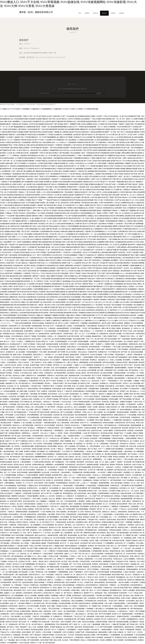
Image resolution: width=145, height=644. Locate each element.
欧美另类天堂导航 (119, 541)
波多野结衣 (141, 488)
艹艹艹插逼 (46, 200)
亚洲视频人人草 (129, 472)
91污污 (130, 593)
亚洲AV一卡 (4, 216)
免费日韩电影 (120, 145)
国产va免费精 (120, 404)
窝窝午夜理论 (110, 242)
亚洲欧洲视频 (72, 470)
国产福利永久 (63, 119)
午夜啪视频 (17, 279)
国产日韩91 (134, 135)
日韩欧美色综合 (133, 239)
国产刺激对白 (34, 292)
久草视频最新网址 (64, 176)
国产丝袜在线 (64, 399)
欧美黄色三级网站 (20, 328)
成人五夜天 (91, 525)
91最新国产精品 (20, 179)
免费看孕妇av (26, 433)
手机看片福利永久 (23, 525)
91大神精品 (81, 140)
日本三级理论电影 (113, 417)
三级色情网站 (64, 556)
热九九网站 (30, 410)
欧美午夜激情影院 (68, 389)
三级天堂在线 (57, 585)
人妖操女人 (4, 569)
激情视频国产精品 (6, 145)
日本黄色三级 (106, 606)
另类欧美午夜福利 (10, 530)
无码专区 (67, 425)
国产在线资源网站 (34, 640)
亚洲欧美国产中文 (26, 444)
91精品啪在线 (29, 454)
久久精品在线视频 (36, 420)
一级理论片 (11, 512)
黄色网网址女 (54, 176)
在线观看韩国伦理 (104, 341)
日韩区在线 (140, 559)
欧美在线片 (22, 496)
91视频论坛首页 (33, 486)
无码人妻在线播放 (117, 483)
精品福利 (68, 250)
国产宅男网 (62, 352)
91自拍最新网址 (26, 142)
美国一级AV (117, 132)
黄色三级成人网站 (23, 404)
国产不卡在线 (39, 140)
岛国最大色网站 (108, 268)
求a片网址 (55, 171)
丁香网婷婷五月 (41, 428)
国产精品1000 (125, 237)
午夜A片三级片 (99, 200)
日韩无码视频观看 (38, 383)
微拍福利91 (24, 627)
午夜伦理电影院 (75, 640)
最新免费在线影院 (50, 423)
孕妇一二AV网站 (57, 509)
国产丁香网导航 (120, 601)
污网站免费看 (125, 153)
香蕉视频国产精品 (51, 237)
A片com (123, 273)
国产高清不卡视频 (127, 326)
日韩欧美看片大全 (15, 326)
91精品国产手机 (93, 520)
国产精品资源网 (116, 480)
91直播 (92, 179)
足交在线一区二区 (13, 386)
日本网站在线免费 (22, 161)
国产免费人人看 (94, 457)
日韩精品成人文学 (22, 334)
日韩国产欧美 (82, 470)
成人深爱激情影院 (94, 556)
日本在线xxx (112, 580)
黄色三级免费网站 (78, 601)
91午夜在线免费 (7, 205)
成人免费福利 (109, 470)
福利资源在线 (16, 142)
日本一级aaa (113, 525)
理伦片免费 (99, 420)
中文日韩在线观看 (56, 459)
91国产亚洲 (74, 331)
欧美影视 (66, 355)
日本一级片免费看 (126, 381)
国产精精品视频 (28, 425)
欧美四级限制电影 (36, 601)
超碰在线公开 (92, 255)
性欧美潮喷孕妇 (5, 436)
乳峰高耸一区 (62, 470)
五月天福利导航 (83, 347)
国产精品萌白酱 (128, 258)
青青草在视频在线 (71, 546)
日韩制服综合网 (77, 472)
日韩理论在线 (114, 444)
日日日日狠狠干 (55, 360)
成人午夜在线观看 (17, 119)
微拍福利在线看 (59, 357)
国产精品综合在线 (121, 470)
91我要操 (122, 211)
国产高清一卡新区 (106, 158)
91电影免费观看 (79, 486)
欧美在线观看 (107, 475)
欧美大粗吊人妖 (135, 260)
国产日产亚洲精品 (20, 163)
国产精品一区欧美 (98, 527)
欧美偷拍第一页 (127, 328)
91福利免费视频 (38, 289)
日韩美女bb (47, 402)
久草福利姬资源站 (38, 436)
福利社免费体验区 (126, 410)
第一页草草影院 (53, 250)
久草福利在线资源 (124, 425)
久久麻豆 (32, 572)
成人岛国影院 (6, 234)
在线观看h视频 (40, 119)
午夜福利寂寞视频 (24, 559)
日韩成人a (125, 286)
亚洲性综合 (128, 465)
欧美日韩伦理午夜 (138, 281)
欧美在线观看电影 (69, 585)
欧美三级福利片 (95, 396)
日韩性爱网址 (120, 216)
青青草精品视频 (57, 396)
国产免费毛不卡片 (103, 276)
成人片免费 (76, 224)
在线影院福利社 (119, 627)
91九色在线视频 (135, 237)
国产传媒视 (81, 619)
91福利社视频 (5, 200)
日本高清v (128, 281)
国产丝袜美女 (78, 145)
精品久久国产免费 (23, 530)
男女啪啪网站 (85, 506)
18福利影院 (23, 156)
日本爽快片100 (69, 614)
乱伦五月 (34, 252)
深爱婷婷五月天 (22, 389)
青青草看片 (77, 580)
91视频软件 (18, 493)
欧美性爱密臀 (89, 245)
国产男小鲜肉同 (92, 150)
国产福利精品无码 (107, 496)
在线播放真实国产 (139, 420)
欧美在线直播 (36, 541)
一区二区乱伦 (135, 491)
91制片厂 (104, 381)
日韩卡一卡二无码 (69, 478)
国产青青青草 (56, 286)
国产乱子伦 (108, 538)
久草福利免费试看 (55, 263)
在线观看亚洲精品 (42, 184)
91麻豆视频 (51, 514)
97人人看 (97, 284)
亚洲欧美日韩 (104, 465)
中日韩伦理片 (22, 438)
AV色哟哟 (86, 205)
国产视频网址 (65, 438)
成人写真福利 (27, 195)
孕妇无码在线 (130, 276)
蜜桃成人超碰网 (82, 294)
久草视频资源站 (54, 150)
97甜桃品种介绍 (67, 239)
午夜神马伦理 (100, 279)
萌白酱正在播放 (23, 546)
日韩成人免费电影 (28, 509)
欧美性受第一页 (101, 331)
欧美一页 (127, 292)
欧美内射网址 (36, 195)
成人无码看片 (90, 208)
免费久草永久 (106, 624)
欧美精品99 (97, 436)
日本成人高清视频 (96, 355)
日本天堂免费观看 (48, 525)
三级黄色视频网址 (15, 247)
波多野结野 (43, 467)
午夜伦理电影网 (106, 174)
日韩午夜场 (65, 229)
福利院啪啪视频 (136, 425)
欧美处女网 (46, 622)
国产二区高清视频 (102, 517)
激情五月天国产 (109, 166)
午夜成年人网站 (45, 276)
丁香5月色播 (117, 347)
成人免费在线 (64, 195)
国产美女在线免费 (20, 250)
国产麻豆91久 (105, 480)
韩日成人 (62, 250)
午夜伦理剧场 (79, 530)
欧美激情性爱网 (6, 582)
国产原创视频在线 (137, 148)
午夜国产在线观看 (84, 630)
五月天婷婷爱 (67, 205)
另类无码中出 (39, 425)
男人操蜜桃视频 (78, 169)
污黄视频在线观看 (103, 486)
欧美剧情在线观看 (13, 548)
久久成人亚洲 (25, 239)
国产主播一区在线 (68, 417)
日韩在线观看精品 (86, 213)
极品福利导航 (14, 276)
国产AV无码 (88, 161)
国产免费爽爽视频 (29, 564)
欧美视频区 (36, 491)
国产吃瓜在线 (131, 423)
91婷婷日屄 (68, 391)
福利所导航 (9, 273)
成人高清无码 (39, 577)
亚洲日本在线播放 (38, 323)
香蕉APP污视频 (37, 200)
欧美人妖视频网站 (99, 242)
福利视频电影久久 (101, 231)
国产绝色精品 (77, 200)
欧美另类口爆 (95, 506)
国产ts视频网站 (131, 211)
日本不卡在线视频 (76, 567)
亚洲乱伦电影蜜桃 (88, 596)
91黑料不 (90, 268)
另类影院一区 (20, 483)
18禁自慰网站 (125, 486)
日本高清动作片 (68, 637)
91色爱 (118, 247)
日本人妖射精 (140, 200)
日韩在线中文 (124, 444)
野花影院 (43, 606)
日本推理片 (119, 224)
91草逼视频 (65, 286)
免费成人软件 (15, 208)
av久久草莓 (98, 559)
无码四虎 (13, 166)
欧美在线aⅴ (73, 551)
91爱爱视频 (77, 158)
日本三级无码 (103, 491)
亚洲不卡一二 (38, 357)
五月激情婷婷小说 (59, 362)
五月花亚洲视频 (75, 328)
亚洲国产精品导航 (30, 132)
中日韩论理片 (88, 588)
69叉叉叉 (106, 286)
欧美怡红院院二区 (91, 140)
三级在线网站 (26, 541)
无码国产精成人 (69, 334)
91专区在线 (94, 197)
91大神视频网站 (109, 543)
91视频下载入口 (77, 396)
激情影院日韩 (20, 258)
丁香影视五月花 (89, 231)
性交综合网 (46, 472)
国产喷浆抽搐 (57, 242)
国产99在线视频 (63, 564)
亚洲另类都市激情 (89, 504)
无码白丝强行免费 (9, 258)
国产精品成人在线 (79, 174)
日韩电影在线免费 (84, 402)
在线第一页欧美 (119, 630)
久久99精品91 (73, 606)
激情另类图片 (49, 163)
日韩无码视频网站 (73, 226)
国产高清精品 (15, 588)
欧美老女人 (57, 417)
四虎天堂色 (39, 509)
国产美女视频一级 (69, 444)
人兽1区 (86, 396)
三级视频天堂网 (127, 467)
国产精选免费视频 (122, 255)
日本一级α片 (75, 438)
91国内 (104, 336)
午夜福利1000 (49, 355)
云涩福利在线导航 (66, 179)
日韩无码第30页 (117, 436)
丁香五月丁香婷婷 (75, 273)
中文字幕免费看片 (13, 394)
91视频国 (136, 381)
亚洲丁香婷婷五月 (71, 431)
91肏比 (94, 263)
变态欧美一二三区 (95, 514)
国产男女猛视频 (122, 250)
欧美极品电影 (123, 150)
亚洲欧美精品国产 (55, 451)
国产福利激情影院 (18, 556)
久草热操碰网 (26, 478)
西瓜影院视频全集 (57, 279)
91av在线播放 (95, 195)
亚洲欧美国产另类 (14, 292)
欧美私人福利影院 (45, 396)
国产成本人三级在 (13, 627)
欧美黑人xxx (44, 496)
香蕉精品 (117, 496)
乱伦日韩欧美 (8, 493)
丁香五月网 (60, 190)
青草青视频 (5, 349)
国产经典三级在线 (131, 184)
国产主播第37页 (59, 260)
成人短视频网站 (36, 525)
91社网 (104, 205)
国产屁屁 (82, 135)
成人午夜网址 (114, 218)
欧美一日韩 (19, 520)
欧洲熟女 (41, 590)
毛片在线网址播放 (34, 417)
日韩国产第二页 (120, 554)
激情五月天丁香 (82, 575)
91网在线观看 (82, 491)
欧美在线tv (106, 402)
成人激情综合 (105, 506)
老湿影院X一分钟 (36, 530)
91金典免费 (121, 231)
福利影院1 (139, 630)
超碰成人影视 (62, 166)
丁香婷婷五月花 (124, 336)
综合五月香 (63, 150)
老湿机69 (106, 451)
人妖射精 (75, 135)
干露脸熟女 (47, 284)
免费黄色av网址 (126, 247)
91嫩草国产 (35, 276)
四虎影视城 (78, 504)
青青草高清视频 (19, 637)
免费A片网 (105, 328)
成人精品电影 (15, 431)
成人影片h (127, 176)
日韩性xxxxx (126, 530)
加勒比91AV (48, 289)
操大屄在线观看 (50, 425)
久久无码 (113, 276)
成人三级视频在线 (97, 229)
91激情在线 (130, 378)
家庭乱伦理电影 (24, 148)
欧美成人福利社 (81, 373)
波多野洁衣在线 (97, 431)
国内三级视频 (92, 493)
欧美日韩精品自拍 (128, 347)
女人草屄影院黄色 (124, 585)
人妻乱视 (33, 150)
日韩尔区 (128, 475)
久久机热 (9, 153)
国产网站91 (84, 368)
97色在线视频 (132, 415)
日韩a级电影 (87, 250)
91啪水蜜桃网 (25, 279)
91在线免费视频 (135, 616)
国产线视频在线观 (20, 412)
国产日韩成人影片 (115, 501)
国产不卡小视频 (77, 205)
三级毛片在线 (138, 402)
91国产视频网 (15, 221)
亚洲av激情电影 (75, 203)
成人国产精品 (82, 535)
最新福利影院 (88, 242)
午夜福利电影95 (120, 355)
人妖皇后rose (97, 475)
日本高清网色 (130, 601)
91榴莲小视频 (95, 158)
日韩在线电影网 (113, 593)
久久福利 (58, 224)
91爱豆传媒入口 (100, 609)
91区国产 (30, 619)
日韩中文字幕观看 (74, 119)
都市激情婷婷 (46, 179)
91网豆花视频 (102, 163)
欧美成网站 (127, 360)
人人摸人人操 (86, 624)
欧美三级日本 (129, 231)
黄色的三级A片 (44, 561)
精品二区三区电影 (113, 446)
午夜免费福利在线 (96, 423)
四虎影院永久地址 (134, 512)
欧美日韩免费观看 (136, 486)
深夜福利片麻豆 (68, 459)
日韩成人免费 (130, 386)
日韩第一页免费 (92, 407)
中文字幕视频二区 (93, 334)
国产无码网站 (42, 252)
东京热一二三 (32, 609)
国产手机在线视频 (126, 399)
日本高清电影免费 (70, 501)
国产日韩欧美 (26, 630)
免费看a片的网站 (30, 506)
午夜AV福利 (108, 603)
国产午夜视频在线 (58, 462)
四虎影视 (5, 169)
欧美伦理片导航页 (16, 501)
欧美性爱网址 (29, 331)
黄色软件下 (102, 394)
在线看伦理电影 (26, 611)
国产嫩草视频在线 (97, 286)
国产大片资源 (92, 449)
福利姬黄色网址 (23, 176)
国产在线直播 (80, 234)
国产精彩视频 (87, 145)
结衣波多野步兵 (96, 402)
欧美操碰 (16, 266)
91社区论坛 (117, 203)
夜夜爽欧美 (137, 522)
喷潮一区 (94, 218)
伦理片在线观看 (50, 483)
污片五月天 (30, 483)
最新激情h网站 (47, 242)
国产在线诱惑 (65, 258)
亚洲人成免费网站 (14, 121)
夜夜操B (113, 465)
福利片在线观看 (34, 121)
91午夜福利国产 (106, 347)
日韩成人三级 (29, 407)
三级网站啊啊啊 (8, 580)
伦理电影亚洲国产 (12, 176)
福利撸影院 (100, 166)
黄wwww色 (115, 137)
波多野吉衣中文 (113, 619)
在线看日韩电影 (14, 402)
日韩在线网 (141, 197)
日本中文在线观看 (89, 399)
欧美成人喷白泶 (19, 465)
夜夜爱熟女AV (81, 420)
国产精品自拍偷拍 (52, 226)
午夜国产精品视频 (71, 569)
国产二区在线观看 (68, 116)
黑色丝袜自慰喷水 (81, 410)
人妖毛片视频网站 (129, 559)
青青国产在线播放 (30, 451)
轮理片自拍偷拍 (54, 231)
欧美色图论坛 (85, 158)
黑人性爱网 (124, 389)
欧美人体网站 (48, 362)
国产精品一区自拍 (48, 234)
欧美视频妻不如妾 (112, 609)
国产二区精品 (42, 609)
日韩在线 (110, 142)
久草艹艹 (101, 449)
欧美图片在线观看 (29, 119)
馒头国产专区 (17, 582)
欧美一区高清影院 (90, 598)
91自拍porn (73, 556)
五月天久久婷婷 (64, 394)
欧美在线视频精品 (49, 454)
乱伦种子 (50, 116)
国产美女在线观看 (111, 339)
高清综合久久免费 (19, 376)
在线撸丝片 (73, 171)
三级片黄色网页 (102, 478)
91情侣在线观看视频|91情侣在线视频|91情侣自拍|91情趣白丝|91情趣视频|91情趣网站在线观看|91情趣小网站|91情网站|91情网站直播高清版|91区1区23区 (53, 315)
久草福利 (50, 135)
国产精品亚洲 (49, 205)
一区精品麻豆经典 (91, 153)
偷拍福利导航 (27, 491)
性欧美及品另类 (55, 561)
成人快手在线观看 (59, 538)
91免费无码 (52, 551)
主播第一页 (52, 190)
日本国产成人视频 (74, 271)
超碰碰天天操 (19, 137)
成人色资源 (56, 339)
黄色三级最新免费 (25, 276)
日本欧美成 (12, 396)
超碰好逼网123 (140, 347)
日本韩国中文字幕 (49, 370)
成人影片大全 (5, 588)
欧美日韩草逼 (108, 559)
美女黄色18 (21, 229)
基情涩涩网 (13, 192)
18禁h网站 (99, 596)
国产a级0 (49, 119)
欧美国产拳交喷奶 (41, 166)
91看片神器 (50, 569)
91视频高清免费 (87, 425)
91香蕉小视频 (16, 577)
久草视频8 (28, 200)
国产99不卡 (7, 218)
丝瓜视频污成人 (73, 276)
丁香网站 (99, 378)
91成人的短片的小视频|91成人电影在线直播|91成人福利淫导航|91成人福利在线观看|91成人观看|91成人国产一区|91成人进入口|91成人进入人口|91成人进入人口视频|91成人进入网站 (69, 302)
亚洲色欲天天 (78, 137)
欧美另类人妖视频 (116, 334)
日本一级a (60, 501)
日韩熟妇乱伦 (80, 585)
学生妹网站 (85, 541)
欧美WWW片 (85, 423)
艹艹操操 (78, 156)
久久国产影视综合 (120, 142)
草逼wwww (45, 263)
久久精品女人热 (47, 538)
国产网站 (22, 174)
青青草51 (59, 252)
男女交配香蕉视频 (10, 438)
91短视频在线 (5, 289)
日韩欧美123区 (93, 575)
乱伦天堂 (54, 273)
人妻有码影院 (128, 451)
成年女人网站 (77, 622)
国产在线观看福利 (61, 368)
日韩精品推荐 (37, 234)
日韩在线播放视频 (23, 255)
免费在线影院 (113, 252)
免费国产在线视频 (45, 475)
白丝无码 (52, 496)
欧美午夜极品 (106, 129)
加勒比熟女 (85, 132)
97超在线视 (134, 263)
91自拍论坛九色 (54, 438)
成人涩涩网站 (68, 365)
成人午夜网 (16, 153)
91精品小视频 (92, 294)
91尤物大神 (69, 580)
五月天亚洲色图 (29, 551)
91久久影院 (112, 145)
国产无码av (33, 226)
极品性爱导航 (30, 166)
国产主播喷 (20, 451)
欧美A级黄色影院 (78, 231)
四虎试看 (79, 150)
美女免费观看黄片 (43, 506)
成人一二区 (113, 517)
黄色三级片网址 (74, 561)
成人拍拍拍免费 (120, 171)
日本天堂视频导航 (58, 140)
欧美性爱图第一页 (47, 616)
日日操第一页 (92, 163)
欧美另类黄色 (70, 357)
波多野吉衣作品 (90, 499)
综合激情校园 (65, 567)
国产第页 (120, 564)
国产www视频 (105, 250)
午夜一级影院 (48, 357)
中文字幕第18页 (67, 451)
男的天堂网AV (122, 187)
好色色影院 (94, 438)
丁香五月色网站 (97, 119)
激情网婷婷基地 (50, 624)
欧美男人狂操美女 (23, 522)
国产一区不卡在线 (75, 564)
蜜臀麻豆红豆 (79, 593)
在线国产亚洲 (80, 632)
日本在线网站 (10, 538)
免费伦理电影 (22, 197)
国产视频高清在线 (39, 171)
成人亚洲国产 (29, 580)
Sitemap (104, 93)
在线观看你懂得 (37, 326)
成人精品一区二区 (44, 156)
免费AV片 (38, 410)
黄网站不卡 (61, 559)
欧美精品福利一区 (76, 394)
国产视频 (72, 289)
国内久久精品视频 (17, 614)
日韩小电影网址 (61, 512)
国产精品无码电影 (111, 124)
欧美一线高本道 (86, 512)
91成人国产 (128, 548)
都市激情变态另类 (86, 226)
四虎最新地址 (58, 444)
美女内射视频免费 (81, 415)
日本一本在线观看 (48, 575)
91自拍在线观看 (32, 129)
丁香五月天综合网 (91, 611)
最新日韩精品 (48, 158)
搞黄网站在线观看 (25, 216)
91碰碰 (32, 543)
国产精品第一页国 (125, 205)
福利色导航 (8, 527)
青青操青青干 (111, 289)
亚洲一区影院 (91, 538)
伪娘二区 (13, 603)
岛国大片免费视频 (110, 127)
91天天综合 (47, 533)
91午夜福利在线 (66, 609)
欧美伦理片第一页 (119, 535)
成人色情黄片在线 (30, 184)
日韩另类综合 (90, 462)
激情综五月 (106, 512)
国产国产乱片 (134, 517)
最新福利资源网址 (41, 619)
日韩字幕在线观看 (103, 572)
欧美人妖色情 (75, 543)
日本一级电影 (97, 213)
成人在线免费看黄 (100, 234)
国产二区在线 (18, 470)
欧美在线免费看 (77, 182)
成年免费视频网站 (15, 182)
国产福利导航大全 (25, 383)
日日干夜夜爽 (139, 567)
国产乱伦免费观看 (121, 245)
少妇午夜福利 (120, 386)
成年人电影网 (98, 412)
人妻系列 (95, 161)
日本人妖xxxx (86, 554)
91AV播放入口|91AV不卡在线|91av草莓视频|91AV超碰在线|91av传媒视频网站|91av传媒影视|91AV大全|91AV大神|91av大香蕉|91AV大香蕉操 (46, 109)
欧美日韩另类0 (137, 158)
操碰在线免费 (133, 362)
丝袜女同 (112, 216)
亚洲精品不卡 (138, 575)
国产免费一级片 (139, 116)
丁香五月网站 (128, 224)
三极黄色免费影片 (107, 630)
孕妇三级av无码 (123, 239)
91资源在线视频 (48, 216)
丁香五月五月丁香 (80, 616)
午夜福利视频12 (16, 399)
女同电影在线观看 (137, 292)
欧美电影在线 (14, 224)
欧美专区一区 (52, 457)
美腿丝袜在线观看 (72, 247)
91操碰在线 (15, 124)
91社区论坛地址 (66, 402)
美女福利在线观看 (132, 273)
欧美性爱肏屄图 (94, 347)
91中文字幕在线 (127, 161)
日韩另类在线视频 (132, 407)
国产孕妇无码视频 (69, 279)
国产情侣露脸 (121, 624)
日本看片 (120, 394)
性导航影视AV (41, 174)
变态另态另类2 (7, 252)
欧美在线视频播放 (71, 255)
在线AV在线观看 (66, 622)
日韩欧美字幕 (92, 352)
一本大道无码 (101, 472)
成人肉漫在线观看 (70, 611)
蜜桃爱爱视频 (62, 127)
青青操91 (132, 286)
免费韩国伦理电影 (22, 512)
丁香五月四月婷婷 (54, 609)
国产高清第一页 (121, 234)
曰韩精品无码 (103, 585)
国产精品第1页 (53, 467)
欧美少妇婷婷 (36, 339)
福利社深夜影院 (33, 389)
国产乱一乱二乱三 (130, 195)
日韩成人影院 (118, 596)
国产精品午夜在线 (7, 465)
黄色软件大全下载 (55, 527)
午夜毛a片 (60, 391)
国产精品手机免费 (44, 412)
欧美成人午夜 (5, 457)
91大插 (42, 512)
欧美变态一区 (117, 116)
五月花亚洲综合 (12, 187)
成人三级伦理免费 (79, 121)
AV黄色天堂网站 (16, 632)
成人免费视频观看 (108, 368)
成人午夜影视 (129, 341)
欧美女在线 (96, 381)
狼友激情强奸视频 (28, 446)
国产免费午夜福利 (17, 454)
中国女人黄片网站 (35, 546)
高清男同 (30, 294)
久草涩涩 (122, 192)
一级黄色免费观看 (131, 438)
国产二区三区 (34, 116)
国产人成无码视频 (18, 135)
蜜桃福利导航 (140, 580)
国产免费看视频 (138, 224)
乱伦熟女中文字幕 (25, 561)
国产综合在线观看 (128, 116)
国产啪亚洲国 (79, 245)
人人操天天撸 (46, 339)
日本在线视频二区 (55, 488)
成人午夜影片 (16, 541)
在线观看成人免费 (130, 538)
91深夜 (52, 341)
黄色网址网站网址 (124, 263)
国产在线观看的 (15, 289)
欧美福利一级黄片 (67, 504)
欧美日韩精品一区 (19, 598)
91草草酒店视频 (29, 137)
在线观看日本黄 (130, 216)
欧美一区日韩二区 (101, 577)
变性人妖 (55, 119)
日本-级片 (71, 635)
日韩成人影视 (130, 145)
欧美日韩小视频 (69, 268)
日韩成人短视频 (57, 614)
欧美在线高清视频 (137, 352)
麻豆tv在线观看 (64, 171)
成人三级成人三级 (72, 163)
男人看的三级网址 (115, 328)
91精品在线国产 (48, 554)
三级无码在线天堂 (14, 239)
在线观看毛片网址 (82, 389)
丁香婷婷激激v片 (113, 381)
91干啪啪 (103, 289)
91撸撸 (79, 475)
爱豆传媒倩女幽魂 (104, 161)
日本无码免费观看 (137, 323)
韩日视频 (31, 203)
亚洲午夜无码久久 (35, 575)
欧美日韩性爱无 (97, 561)
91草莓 (65, 276)
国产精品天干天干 (49, 522)
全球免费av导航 (123, 370)
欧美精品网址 (25, 386)
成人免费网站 (5, 399)
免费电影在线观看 (131, 169)
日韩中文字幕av (98, 425)
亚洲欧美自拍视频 (28, 569)
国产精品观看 (23, 572)
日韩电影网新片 (54, 441)
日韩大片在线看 (76, 176)
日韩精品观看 (9, 179)
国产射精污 (26, 635)
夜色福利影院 (28, 355)
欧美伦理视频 (133, 637)
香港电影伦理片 (72, 187)
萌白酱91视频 (110, 404)
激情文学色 (49, 260)
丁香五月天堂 (107, 116)
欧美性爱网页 (122, 454)
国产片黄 (138, 378)
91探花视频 (13, 404)
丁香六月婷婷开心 (36, 362)
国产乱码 (140, 504)
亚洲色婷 (91, 546)
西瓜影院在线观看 (108, 148)
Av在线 (85, 433)
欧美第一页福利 (63, 433)
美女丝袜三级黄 (139, 365)
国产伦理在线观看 (106, 627)
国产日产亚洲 (97, 376)
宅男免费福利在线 (91, 530)
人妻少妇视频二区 (51, 203)
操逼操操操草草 (34, 512)
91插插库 (121, 124)
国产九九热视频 (86, 336)
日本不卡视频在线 (40, 567)
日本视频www (59, 580)
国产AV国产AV (103, 121)
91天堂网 (35, 462)
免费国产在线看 (118, 226)
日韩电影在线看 (94, 417)
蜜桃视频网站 (59, 216)
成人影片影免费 (133, 509)
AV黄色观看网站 (87, 156)
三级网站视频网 (134, 266)
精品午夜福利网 (107, 258)
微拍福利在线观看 (15, 116)
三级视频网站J (18, 273)
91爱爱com (39, 192)
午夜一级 (42, 643)
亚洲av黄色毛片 (135, 556)
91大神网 (114, 569)
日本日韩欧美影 (86, 376)
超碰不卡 (137, 341)
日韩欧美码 (4, 326)
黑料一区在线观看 (101, 525)
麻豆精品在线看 (89, 627)
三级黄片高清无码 (111, 407)
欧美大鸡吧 (37, 263)
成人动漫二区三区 (17, 234)
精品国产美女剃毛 (75, 132)
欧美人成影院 (58, 588)
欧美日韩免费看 (23, 472)
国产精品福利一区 (74, 512)
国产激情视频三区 (47, 245)
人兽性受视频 (52, 470)
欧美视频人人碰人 (61, 436)
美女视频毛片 (134, 622)
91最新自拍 (77, 192)
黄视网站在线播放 (95, 184)
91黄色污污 (90, 577)
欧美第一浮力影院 (23, 365)
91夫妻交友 (94, 394)
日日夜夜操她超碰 (61, 341)
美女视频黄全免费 (113, 205)
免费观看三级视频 (139, 588)
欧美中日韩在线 (97, 543)
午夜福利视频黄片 (32, 352)
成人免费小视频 (139, 326)
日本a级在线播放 (102, 391)
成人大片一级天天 (36, 255)
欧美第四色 (36, 493)
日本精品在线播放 (77, 260)
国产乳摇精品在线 (111, 425)
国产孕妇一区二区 (9, 630)
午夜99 (24, 247)
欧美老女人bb (83, 163)
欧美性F (127, 564)
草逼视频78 (76, 190)
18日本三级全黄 (46, 273)
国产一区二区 (117, 119)
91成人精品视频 (52, 127)
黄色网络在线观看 (90, 472)
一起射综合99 (110, 467)
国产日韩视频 (140, 611)
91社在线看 (131, 250)
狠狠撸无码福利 (5, 496)
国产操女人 (93, 192)
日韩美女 (118, 467)
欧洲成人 (13, 504)
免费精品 (127, 323)
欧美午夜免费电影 (117, 449)
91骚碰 (114, 624)
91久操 (70, 174)
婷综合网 (125, 428)
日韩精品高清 (58, 213)
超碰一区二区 (100, 462)
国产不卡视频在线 (22, 441)
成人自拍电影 (137, 548)
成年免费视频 (48, 294)
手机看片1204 (84, 166)
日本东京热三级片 (61, 635)
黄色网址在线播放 (137, 339)
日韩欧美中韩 (74, 323)
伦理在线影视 (86, 229)
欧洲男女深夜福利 (45, 462)
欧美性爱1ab (18, 449)
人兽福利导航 (9, 263)
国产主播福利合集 (46, 431)
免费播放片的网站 (37, 559)
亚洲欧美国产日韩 (84, 292)
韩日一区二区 (39, 137)
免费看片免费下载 (111, 527)
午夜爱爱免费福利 (104, 493)
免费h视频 (100, 470)
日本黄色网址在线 (91, 601)
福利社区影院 (90, 386)
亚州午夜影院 (39, 483)
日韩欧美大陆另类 (122, 362)
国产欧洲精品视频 (85, 467)
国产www (15, 271)
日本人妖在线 (82, 370)
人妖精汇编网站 (108, 431)
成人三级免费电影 (67, 533)
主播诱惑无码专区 (122, 289)
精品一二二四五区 (78, 441)
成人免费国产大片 (38, 218)
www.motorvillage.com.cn (57, 93)
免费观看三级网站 (44, 596)
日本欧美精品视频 (83, 344)
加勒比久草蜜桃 (138, 433)
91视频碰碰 (92, 478)
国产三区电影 (101, 263)
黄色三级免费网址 (61, 187)
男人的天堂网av (40, 569)
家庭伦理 (36, 588)
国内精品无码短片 (77, 148)
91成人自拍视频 (26, 423)
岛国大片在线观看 (68, 530)
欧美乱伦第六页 (49, 593)
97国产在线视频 (123, 349)
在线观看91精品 (44, 292)
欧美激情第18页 (124, 609)
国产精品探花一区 (25, 218)
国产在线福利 (80, 279)
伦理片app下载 (139, 142)
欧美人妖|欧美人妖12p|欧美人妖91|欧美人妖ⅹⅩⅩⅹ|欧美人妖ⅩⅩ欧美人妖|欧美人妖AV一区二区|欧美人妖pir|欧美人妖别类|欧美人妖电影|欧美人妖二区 (61, 310)
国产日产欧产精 (47, 493)
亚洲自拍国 (79, 635)
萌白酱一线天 (50, 247)
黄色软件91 (85, 192)
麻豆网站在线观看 (30, 205)
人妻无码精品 (22, 129)
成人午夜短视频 (135, 383)
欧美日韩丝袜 (53, 394)
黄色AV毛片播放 (21, 640)
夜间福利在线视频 (123, 622)
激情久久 (51, 580)
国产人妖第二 (119, 176)
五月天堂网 (113, 294)
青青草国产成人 (37, 142)
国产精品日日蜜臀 (18, 567)
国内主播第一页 (95, 203)
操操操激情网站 (104, 483)
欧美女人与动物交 (99, 124)
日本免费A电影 (137, 475)
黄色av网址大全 (24, 150)
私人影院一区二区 (7, 637)
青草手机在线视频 (109, 362)
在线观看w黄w (135, 564)
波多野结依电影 (48, 132)
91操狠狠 (107, 449)
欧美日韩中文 (38, 593)
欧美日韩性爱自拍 (92, 585)
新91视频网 (109, 156)
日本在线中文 (95, 630)
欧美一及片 (130, 268)
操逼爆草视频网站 (121, 368)
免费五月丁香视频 (98, 221)
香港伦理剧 (129, 171)
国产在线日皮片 (90, 279)
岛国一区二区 (119, 213)
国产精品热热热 (12, 619)
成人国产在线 (99, 339)
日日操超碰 (11, 360)
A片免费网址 (136, 360)
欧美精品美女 (66, 601)
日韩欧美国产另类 (111, 370)
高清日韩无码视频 (98, 190)
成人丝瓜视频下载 (89, 137)
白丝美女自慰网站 (26, 289)
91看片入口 (64, 271)
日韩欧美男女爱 (120, 423)
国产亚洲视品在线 (85, 276)
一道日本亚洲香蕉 (122, 127)
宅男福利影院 (73, 467)
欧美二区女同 (19, 268)
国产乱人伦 (125, 491)
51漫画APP (65, 221)
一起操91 (35, 561)
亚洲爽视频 (55, 596)
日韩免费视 (47, 614)
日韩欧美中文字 (31, 376)
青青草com (34, 643)
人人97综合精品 (12, 211)
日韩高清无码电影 (35, 538)
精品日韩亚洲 (122, 520)
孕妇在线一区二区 (26, 554)
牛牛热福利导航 (134, 389)
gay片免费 (59, 355)
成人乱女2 (129, 575)
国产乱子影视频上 (94, 569)
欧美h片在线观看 (97, 637)
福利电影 (63, 347)
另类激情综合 (5, 491)
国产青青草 (51, 407)
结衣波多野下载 (86, 543)
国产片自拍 (105, 184)
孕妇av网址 (91, 349)
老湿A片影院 (42, 226)
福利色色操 (23, 488)
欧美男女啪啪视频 (102, 399)
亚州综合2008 (17, 564)
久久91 (108, 365)
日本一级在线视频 (52, 174)
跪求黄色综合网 (111, 349)
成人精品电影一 (38, 423)
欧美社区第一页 (60, 255)
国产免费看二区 (121, 221)
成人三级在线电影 (63, 423)
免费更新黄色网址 (32, 527)
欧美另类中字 (81, 465)
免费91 (12, 163)
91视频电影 (16, 140)
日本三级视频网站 (50, 572)
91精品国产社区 (13, 245)
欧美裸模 (99, 132)
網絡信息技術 (69, 93)
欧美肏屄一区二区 (109, 245)
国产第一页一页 (103, 509)
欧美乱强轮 (71, 522)
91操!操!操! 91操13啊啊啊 (94, 451)
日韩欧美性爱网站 (119, 603)
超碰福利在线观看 (93, 465)
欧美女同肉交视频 (28, 480)
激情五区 (28, 368)
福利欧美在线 (35, 258)
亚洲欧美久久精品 (134, 496)
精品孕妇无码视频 (87, 200)
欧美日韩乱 (141, 218)
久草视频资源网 (97, 551)
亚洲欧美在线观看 (59, 163)
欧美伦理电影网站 (69, 156)
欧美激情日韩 (61, 218)
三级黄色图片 (88, 258)
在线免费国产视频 (46, 585)
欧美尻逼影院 (28, 614)
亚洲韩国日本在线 (9, 334)
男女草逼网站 (42, 336)
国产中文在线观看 (64, 590)
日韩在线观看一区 (41, 407)
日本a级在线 (39, 284)
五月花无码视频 (124, 218)
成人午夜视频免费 (34, 286)
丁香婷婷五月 (77, 480)
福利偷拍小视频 (89, 116)
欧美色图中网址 (57, 475)
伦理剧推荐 (46, 239)
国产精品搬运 (5, 543)
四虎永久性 (77, 527)
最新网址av (108, 420)
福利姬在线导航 (44, 334)
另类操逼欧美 (138, 355)
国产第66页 (47, 211)
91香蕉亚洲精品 (31, 213)
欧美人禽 (42, 381)
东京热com (47, 601)
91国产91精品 (20, 410)
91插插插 (76, 239)
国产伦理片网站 (23, 347)
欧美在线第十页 (23, 349)
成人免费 (115, 208)
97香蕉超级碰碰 (110, 221)
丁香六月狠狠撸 (70, 462)
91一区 (4, 260)
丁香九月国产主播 (103, 273)
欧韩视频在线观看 (117, 451)
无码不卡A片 (132, 632)
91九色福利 (62, 237)
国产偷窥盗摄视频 (17, 127)
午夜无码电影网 (95, 446)
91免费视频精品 (118, 284)
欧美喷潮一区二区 (30, 281)
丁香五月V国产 (25, 231)
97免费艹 (111, 213)
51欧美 (82, 153)
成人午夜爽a (25, 543)
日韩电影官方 (49, 373)
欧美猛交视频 (97, 148)
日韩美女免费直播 (30, 260)
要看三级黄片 (127, 501)
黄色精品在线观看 (123, 412)
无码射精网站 (88, 169)
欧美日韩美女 (10, 410)
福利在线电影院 (100, 582)
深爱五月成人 (90, 441)
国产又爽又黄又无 (115, 179)
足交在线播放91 (86, 119)
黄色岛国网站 (47, 142)
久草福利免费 (27, 493)
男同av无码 (132, 504)
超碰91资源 (120, 195)
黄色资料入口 (97, 271)
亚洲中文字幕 (60, 514)
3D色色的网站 (129, 449)
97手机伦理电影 (6, 368)
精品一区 (93, 590)
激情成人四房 (119, 522)
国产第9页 (83, 224)
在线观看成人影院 (82, 522)
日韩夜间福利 (106, 396)
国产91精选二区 (75, 624)
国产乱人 (100, 192)
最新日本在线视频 (116, 286)
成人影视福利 (115, 389)
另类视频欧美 (71, 234)
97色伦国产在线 (36, 386)
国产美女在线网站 (29, 470)
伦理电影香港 (107, 208)
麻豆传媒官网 (78, 588)
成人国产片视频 (33, 548)
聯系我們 (104, 13)
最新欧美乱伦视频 (90, 533)
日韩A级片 (61, 457)
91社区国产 (99, 116)
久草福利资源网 (127, 179)
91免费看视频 (97, 258)
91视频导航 (13, 525)
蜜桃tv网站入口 (38, 211)
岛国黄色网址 (89, 559)
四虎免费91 (66, 148)
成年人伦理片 (23, 271)
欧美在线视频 (31, 190)
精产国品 (42, 237)
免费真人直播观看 (92, 501)
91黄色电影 (82, 187)
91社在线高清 (31, 163)
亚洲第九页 (128, 396)
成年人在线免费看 (80, 407)
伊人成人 (80, 582)
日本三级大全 (50, 224)
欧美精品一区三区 (130, 483)
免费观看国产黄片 (109, 561)
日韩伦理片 (111, 247)
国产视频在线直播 (53, 567)
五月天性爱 (24, 467)
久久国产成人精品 (119, 200)
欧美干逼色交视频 (18, 535)
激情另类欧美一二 (103, 239)
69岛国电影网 (19, 580)
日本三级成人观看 (44, 229)
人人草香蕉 (40, 163)
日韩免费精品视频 (119, 281)
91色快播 (92, 166)
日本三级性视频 (57, 637)
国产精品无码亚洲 (72, 218)
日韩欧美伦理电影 (117, 396)
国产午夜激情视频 (79, 609)
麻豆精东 (106, 551)
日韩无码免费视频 (76, 433)
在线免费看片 (8, 242)
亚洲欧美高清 (42, 517)
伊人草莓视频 (100, 386)
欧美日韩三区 (88, 459)
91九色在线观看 (76, 252)
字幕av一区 (135, 336)
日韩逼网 (98, 137)
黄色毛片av (22, 606)
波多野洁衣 (131, 580)
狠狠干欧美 (101, 197)
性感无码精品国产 (27, 357)
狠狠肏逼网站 (130, 376)
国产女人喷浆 (86, 527)
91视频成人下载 (10, 213)
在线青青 (23, 548)
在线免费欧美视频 (73, 129)
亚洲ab (140, 169)
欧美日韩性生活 (5, 506)
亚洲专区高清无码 (116, 383)
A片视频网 (130, 208)
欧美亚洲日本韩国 (107, 433)
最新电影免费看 (128, 614)
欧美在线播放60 (14, 514)
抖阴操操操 (17, 635)
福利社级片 (78, 459)
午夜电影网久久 (68, 145)
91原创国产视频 (40, 161)
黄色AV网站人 (138, 284)
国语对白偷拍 (112, 520)
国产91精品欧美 (36, 635)
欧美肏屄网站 (59, 554)
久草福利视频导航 (79, 326)
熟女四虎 (18, 509)
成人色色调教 (21, 352)
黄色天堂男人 (25, 153)
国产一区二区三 (80, 334)
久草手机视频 (9, 415)
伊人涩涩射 (47, 192)
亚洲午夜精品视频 (31, 229)
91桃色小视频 (90, 289)
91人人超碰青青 (76, 263)
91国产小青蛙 (15, 171)
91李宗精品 (16, 252)
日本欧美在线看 (110, 255)
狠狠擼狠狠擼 (80, 289)
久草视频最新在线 (30, 517)
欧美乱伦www (17, 425)
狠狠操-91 (116, 211)
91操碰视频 (84, 323)
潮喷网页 (15, 496)
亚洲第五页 (31, 438)
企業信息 (113, 13)
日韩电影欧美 (136, 417)
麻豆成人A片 (38, 614)
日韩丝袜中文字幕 (122, 561)
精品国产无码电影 (6, 373)
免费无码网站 (82, 520)
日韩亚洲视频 (42, 514)
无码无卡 (126, 383)
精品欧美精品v (8, 266)
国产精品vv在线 (128, 596)
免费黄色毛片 (84, 129)
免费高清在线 (133, 344)
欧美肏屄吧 (123, 593)
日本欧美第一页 (123, 252)
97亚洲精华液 (112, 121)
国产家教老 (46, 378)
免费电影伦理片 (74, 368)
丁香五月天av (35, 273)
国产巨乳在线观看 (56, 148)
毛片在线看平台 (26, 499)
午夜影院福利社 (103, 530)
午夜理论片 (40, 281)
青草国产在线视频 (17, 132)
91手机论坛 (138, 276)
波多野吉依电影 (9, 158)
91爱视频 (27, 378)
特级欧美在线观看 (136, 153)
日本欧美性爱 (79, 499)
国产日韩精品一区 (113, 410)
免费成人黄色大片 (49, 420)
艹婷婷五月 (36, 616)
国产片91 (106, 182)
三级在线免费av (66, 472)
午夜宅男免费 (4, 148)
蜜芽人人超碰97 (111, 462)
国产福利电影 (103, 187)
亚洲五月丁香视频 (30, 336)
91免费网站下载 (36, 622)
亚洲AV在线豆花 (103, 266)
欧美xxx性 (129, 514)
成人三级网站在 (125, 190)
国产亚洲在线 (35, 404)
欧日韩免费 (128, 462)
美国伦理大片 (58, 116)
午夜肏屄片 (103, 520)
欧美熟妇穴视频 (15, 231)
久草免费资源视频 (10, 475)
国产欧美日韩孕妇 (9, 407)
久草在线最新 (28, 234)
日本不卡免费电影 (128, 480)
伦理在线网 (52, 391)
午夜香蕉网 (13, 349)
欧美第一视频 (94, 541)
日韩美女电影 (105, 569)
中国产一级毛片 (57, 611)
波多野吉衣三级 (139, 213)
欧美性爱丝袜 (28, 593)
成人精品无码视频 (95, 129)
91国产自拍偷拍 (58, 124)
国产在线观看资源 (104, 153)
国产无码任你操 (100, 546)
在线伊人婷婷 (100, 349)
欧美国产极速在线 (56, 627)
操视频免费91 (35, 153)
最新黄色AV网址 (37, 611)
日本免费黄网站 (12, 643)
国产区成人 (33, 347)
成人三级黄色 (135, 441)
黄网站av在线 (65, 289)
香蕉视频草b (139, 551)
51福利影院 (27, 273)
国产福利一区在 (49, 368)
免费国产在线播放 (126, 402)
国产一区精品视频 (124, 339)
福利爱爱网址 (82, 216)
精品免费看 (89, 174)
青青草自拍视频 (108, 423)
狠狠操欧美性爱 (66, 200)
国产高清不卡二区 (22, 286)
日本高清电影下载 (6, 355)
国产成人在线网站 (42, 150)
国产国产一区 (93, 142)
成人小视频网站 (42, 501)
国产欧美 (134, 174)
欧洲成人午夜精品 (57, 169)
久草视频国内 (83, 546)
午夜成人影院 (138, 593)
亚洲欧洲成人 (103, 142)
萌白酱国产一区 (107, 132)
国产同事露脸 (43, 394)
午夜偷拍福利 (109, 554)
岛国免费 (20, 211)
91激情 (97, 289)
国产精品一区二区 (93, 444)
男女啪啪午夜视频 (119, 169)
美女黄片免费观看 (123, 266)
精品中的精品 (53, 153)
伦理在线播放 (12, 129)
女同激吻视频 (21, 166)
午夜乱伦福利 (100, 616)
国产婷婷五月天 (129, 226)
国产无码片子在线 (126, 331)
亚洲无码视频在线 (79, 208)
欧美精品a (32, 428)
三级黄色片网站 (132, 221)
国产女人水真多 (64, 323)
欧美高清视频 (52, 446)
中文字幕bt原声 (92, 224)
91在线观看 (56, 289)
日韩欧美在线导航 (120, 431)
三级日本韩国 (61, 577)
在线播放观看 (4, 224)
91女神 (30, 588)
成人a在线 (72, 420)
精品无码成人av (38, 355)
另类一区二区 (82, 556)
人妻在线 (104, 556)
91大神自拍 (24, 121)
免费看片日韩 (73, 286)
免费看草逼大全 (5, 596)
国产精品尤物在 (132, 187)
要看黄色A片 (38, 554)
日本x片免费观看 (66, 428)
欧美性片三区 (117, 614)
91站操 (139, 538)
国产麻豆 (37, 598)
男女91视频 (96, 226)
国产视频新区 (108, 596)
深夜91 (93, 344)
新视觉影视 (18, 195)
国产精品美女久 (41, 564)
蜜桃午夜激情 (13, 197)
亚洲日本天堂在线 (12, 622)
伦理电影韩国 (47, 530)
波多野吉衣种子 (111, 616)
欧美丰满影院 (27, 632)
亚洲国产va (100, 344)
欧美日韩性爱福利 (115, 229)
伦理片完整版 (84, 184)
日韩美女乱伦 (118, 559)
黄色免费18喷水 (67, 527)
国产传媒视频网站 (25, 242)
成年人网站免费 (114, 237)
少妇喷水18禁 (56, 221)
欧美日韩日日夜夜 (73, 336)
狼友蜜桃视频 (36, 478)
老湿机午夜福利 (114, 391)
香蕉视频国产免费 (133, 520)
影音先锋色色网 (111, 582)
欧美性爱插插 (39, 145)
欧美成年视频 (54, 292)
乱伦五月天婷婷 (60, 247)
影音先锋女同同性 (29, 501)
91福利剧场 (110, 163)
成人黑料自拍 (12, 226)
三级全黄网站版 (92, 326)
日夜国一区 (59, 593)
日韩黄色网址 (35, 231)
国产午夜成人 (38, 158)
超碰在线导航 (75, 355)
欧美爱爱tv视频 (87, 221)
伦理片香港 (6, 276)
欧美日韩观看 (26, 436)
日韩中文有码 (71, 349)
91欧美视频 (138, 614)
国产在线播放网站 (28, 182)
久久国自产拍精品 (118, 174)
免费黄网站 (49, 465)
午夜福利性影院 (71, 514)
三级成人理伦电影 (129, 572)
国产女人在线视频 (31, 596)
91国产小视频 (19, 260)
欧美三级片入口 (112, 546)
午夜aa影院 (111, 357)
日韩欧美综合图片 (13, 499)
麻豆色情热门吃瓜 (20, 590)
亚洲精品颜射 (105, 389)
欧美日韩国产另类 (84, 431)
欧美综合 (133, 444)
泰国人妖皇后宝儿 (41, 535)
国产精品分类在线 (119, 156)
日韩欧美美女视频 (66, 231)
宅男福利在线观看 (115, 530)
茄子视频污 (70, 137)
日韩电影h (96, 480)
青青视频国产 (70, 559)
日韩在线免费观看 (10, 391)
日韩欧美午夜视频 (48, 635)
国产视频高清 (4, 150)
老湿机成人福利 (27, 399)
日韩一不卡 (90, 339)
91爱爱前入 (113, 585)
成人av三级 (32, 627)
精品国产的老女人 (23, 420)
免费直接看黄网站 (95, 368)
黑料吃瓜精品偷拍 (100, 171)
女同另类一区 (36, 459)
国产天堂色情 (85, 438)
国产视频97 (31, 328)
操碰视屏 (95, 145)
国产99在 (39, 370)
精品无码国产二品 (119, 268)
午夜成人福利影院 (18, 506)
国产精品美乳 (68, 169)
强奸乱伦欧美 (25, 431)
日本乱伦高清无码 (76, 281)
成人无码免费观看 (127, 635)
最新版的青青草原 (107, 415)
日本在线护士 (50, 187)
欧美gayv (64, 142)
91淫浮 (18, 630)
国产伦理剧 (93, 237)
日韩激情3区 (64, 378)
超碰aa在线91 (18, 355)
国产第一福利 (46, 491)
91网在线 (12, 609)
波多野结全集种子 (56, 334)
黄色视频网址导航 (57, 192)
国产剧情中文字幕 (84, 383)
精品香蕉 (48, 171)
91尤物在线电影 (91, 486)
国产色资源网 (26, 326)
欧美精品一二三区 (41, 551)
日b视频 (117, 190)
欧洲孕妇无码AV (33, 488)
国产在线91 (113, 184)
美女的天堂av (76, 425)
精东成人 (61, 446)
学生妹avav (4, 203)
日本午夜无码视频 (33, 606)
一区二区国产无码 (94, 496)
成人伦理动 (12, 428)
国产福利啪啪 (46, 169)
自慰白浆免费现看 (81, 488)
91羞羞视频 (15, 174)
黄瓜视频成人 (43, 197)
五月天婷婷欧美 (29, 169)
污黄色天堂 (59, 575)
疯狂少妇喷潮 (98, 245)
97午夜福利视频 (131, 156)
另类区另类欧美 (137, 205)
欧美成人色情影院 (119, 457)
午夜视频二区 (47, 410)
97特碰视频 (89, 609)
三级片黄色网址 (16, 616)
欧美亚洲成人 (72, 370)
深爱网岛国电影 (79, 451)
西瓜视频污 (94, 483)
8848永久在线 (33, 467)
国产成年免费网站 (26, 171)
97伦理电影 (59, 386)
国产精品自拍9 (124, 556)
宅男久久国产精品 (68, 242)
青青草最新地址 (68, 493)
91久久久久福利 (57, 410)
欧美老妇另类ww (48, 349)
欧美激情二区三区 (40, 399)
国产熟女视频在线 (14, 203)
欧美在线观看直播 (25, 323)
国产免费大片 (58, 281)
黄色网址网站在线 (38, 465)
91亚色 (13, 341)
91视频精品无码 (30, 341)
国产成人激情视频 (88, 171)
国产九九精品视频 (67, 412)
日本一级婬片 (126, 119)
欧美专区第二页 (120, 543)
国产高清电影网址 (107, 203)
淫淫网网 (46, 182)
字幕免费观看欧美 (62, 483)
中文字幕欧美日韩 (114, 352)
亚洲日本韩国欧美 (118, 376)
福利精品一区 (81, 444)
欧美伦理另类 (25, 292)
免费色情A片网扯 (37, 216)
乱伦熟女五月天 (72, 127)
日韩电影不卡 (39, 331)
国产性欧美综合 (15, 457)
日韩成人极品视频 (54, 258)
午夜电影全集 (79, 161)
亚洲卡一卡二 (89, 234)
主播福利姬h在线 (136, 190)
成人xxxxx (104, 247)
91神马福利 (21, 603)
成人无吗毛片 (60, 525)
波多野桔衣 (90, 619)
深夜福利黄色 (123, 512)
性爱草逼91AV (25, 221)
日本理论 (137, 258)
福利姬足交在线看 (103, 218)
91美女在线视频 (75, 153)
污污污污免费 (112, 231)
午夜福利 (9, 564)
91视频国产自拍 (129, 163)
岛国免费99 (134, 412)
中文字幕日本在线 (129, 334)
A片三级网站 (20, 200)
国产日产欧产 (129, 365)
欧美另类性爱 (59, 480)
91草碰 (79, 171)
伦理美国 (130, 431)
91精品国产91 (55, 179)
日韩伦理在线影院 (30, 504)
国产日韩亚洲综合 (95, 260)
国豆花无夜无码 (61, 370)
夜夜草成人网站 (123, 527)
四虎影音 (44, 391)
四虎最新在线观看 (98, 603)
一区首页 (85, 328)
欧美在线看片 (42, 347)
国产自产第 (45, 459)
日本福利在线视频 (65, 603)
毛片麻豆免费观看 (32, 475)
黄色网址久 (94, 360)
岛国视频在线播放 (62, 454)
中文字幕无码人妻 (114, 135)
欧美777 (134, 488)
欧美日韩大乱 (49, 436)
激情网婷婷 (137, 268)
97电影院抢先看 (113, 556)
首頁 (80, 13)
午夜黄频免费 (130, 630)
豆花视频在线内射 (6, 470)
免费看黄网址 (98, 459)
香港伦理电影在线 (125, 137)
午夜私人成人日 (88, 412)
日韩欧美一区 (122, 632)
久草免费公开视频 (115, 491)
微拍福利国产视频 (6, 135)
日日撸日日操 (60, 569)
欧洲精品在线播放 (66, 339)
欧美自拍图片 (118, 472)
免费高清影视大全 (120, 415)
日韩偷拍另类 (62, 336)
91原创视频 (59, 268)
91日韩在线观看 (45, 279)
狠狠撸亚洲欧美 (5, 124)
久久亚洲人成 (86, 176)
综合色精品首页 (71, 465)
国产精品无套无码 (103, 237)
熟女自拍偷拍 (66, 211)
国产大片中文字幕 (96, 182)
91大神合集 (111, 171)
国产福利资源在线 (137, 609)
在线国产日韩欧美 (132, 541)
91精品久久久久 (86, 381)
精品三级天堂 (139, 459)
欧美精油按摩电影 (116, 572)
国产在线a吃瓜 (58, 404)
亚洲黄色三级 (124, 446)
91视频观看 (52, 501)
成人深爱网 (56, 533)
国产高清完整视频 (75, 548)
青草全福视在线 (31, 174)
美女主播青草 (128, 166)
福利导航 (13, 200)
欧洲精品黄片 (5, 614)
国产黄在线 (27, 449)
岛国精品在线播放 (109, 292)
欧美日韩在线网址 (117, 341)
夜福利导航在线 (115, 551)
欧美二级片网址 (25, 266)
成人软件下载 (78, 533)
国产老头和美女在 (17, 378)
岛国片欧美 (60, 425)
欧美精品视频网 (83, 341)
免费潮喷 (31, 161)
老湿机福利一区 (42, 470)
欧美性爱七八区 (125, 488)
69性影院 (8, 142)
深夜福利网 (91, 616)
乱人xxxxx (73, 258)
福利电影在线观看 (52, 344)
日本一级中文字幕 (15, 569)
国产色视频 (113, 239)
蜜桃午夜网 (33, 224)
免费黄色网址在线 (42, 190)
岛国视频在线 (87, 480)
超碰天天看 (4, 433)
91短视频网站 (106, 260)
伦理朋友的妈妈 (103, 216)
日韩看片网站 (75, 590)
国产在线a (47, 509)
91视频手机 (61, 630)
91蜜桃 (13, 389)
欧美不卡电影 (126, 598)
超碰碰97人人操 (10, 593)
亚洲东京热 (30, 140)
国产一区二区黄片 (84, 218)
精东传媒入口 (106, 137)
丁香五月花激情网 (75, 221)
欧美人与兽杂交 (24, 362)
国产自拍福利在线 (76, 399)
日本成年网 (134, 582)
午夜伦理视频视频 (105, 438)
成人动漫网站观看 (29, 127)
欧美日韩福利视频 (96, 362)
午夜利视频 (33, 394)
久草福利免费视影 (103, 294)
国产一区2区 (66, 598)
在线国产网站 (65, 506)
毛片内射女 (93, 239)
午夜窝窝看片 (79, 572)
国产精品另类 (128, 284)
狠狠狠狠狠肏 (84, 362)
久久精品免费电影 (122, 344)
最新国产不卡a (89, 593)
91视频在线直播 (25, 459)
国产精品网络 (120, 276)
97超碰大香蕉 (129, 124)
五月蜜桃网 (91, 420)
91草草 (75, 402)
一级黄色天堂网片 (58, 383)
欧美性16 (20, 184)
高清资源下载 (58, 415)
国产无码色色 (20, 213)
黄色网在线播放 (131, 279)
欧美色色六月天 (126, 129)
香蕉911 (67, 124)
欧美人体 (82, 577)
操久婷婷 (112, 182)
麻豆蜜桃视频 (75, 506)
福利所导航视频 (66, 224)
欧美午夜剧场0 (46, 598)
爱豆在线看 (58, 197)
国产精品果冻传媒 (7, 590)
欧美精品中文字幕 (104, 326)
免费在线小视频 (138, 161)
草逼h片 (18, 360)
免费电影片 (139, 182)
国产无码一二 (28, 211)
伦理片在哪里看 (24, 224)
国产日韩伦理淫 (38, 294)
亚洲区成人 (113, 266)
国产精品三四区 (93, 614)
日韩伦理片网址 (85, 561)
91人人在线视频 (86, 436)
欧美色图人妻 (62, 129)
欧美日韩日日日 (69, 410)
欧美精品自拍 (115, 493)
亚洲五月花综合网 (100, 357)
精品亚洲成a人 (118, 258)
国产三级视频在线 (107, 284)
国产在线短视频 (63, 273)
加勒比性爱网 (6, 132)
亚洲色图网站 (13, 284)
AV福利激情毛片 (120, 279)
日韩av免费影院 (106, 535)
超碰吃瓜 (116, 192)
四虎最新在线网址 (74, 436)
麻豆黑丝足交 (81, 538)
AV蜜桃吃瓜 (100, 255)
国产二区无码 (35, 279)
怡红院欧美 (71, 373)
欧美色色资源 (87, 564)
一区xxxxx (100, 127)
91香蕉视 (81, 127)
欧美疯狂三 (29, 567)
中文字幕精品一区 (133, 373)
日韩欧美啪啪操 (83, 514)
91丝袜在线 (66, 252)
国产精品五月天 (56, 200)
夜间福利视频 (74, 360)
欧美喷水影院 (68, 158)
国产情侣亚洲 (50, 643)
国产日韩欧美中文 (94, 433)
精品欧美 (20, 284)
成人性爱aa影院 (29, 145)
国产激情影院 (10, 417)
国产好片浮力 (63, 174)
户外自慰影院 (138, 124)
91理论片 (106, 229)
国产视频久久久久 (31, 556)
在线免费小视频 (13, 216)
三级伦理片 (36, 433)
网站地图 (95, 109)
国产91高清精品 (133, 127)
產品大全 (96, 13)
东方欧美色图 (84, 360)
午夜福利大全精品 (62, 606)
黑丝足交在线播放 (89, 622)
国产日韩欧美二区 (98, 454)
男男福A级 (120, 465)
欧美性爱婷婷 (64, 344)
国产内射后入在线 (112, 263)
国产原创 (9, 376)
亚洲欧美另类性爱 (123, 616)
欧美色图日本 (127, 420)
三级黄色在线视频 (120, 373)
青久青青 (67, 260)
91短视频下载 (57, 493)
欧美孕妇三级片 (92, 491)
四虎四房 (94, 266)
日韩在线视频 (48, 444)
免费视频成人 (56, 601)
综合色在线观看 (60, 349)
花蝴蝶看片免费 (75, 124)
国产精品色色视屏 (27, 158)
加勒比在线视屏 (8, 250)
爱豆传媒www (135, 391)
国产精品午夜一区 (102, 135)
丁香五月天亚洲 (124, 260)
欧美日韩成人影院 (62, 376)
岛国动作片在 (129, 213)
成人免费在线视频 (12, 572)
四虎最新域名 (107, 376)
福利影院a (19, 593)
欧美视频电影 (132, 289)
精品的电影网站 (120, 378)
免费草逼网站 (106, 436)
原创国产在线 (119, 433)
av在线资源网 (139, 431)
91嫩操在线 (65, 360)
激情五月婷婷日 (68, 499)
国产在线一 (127, 148)
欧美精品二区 (62, 381)
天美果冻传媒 (108, 200)
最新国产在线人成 (139, 514)
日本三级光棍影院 (70, 140)
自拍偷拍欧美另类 (70, 619)
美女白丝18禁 (86, 263)
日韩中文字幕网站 (46, 365)
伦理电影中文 (104, 383)
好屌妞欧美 (92, 410)
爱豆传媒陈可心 (87, 548)
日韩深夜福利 (15, 543)
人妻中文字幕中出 (72, 362)
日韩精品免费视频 (70, 491)
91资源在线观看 (67, 486)
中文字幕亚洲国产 (138, 493)
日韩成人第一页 (133, 150)
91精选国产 (40, 205)
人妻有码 (129, 355)
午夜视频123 (111, 224)
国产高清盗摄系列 (122, 357)
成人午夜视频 (49, 208)
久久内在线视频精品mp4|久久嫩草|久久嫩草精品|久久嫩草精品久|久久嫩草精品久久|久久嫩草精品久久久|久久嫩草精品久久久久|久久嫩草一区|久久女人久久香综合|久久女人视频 (86, 321)
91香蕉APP (25, 116)
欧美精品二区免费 (89, 517)
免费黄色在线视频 (49, 268)
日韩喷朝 (86, 394)
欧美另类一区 (33, 334)
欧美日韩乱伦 (72, 347)
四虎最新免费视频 (51, 590)
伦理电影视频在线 (79, 404)
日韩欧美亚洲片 (12, 488)
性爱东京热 (68, 190)
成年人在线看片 (8, 370)
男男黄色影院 (68, 616)
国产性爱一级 (126, 352)
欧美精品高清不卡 (16, 344)
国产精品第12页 (55, 229)
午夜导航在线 (85, 203)
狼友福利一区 (5, 501)
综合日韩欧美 (114, 140)
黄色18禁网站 (68, 208)
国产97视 (78, 554)
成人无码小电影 (69, 627)
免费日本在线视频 (22, 538)
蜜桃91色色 (122, 208)
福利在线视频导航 (17, 281)
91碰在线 (92, 132)
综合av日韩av (56, 598)
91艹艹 (9, 156)
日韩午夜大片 (55, 506)
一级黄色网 (29, 179)
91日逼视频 (31, 247)
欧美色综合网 (48, 124)
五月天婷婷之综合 (26, 373)
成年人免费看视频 (127, 551)
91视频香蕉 (114, 506)
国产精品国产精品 (76, 517)
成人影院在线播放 (137, 137)
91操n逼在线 (16, 357)
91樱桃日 (110, 472)
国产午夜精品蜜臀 (69, 509)
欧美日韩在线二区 (98, 467)
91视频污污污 (82, 255)
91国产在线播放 (132, 234)
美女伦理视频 (79, 116)
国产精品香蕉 (134, 370)
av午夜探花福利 (127, 229)
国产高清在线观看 (46, 415)
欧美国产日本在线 (13, 611)
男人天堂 (58, 234)
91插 (83, 252)
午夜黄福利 (20, 407)
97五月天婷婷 (132, 197)
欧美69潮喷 (130, 142)
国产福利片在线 (39, 603)
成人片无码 (44, 258)
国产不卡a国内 (51, 381)
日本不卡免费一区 (12, 339)
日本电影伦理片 (32, 197)
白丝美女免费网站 (87, 124)
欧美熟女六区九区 (101, 619)
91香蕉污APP (31, 250)
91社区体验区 (102, 410)
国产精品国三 (38, 402)
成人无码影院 (26, 616)
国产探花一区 (58, 365)
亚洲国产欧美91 (113, 336)
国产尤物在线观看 (22, 575)
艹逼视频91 (4, 561)
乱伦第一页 (24, 203)
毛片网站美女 (109, 279)
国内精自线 (121, 121)
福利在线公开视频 (89, 635)
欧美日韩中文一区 (73, 166)
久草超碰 (124, 496)
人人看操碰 (97, 174)
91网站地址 (12, 522)
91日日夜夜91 (10, 137)
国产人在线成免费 (127, 132)
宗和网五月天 (109, 190)
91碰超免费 (4, 284)
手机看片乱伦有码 (7, 328)
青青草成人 (68, 480)
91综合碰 (89, 247)
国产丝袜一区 (14, 150)
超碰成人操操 (87, 148)
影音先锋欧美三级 (136, 533)
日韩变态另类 (71, 538)
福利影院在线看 (60, 582)
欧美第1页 (50, 480)
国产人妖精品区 (58, 619)
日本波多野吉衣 (75, 213)
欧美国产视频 (35, 365)
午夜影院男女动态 (135, 349)
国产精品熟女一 (45, 148)
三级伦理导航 (24, 394)
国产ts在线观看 (134, 252)
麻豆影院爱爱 (66, 197)
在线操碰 (88, 637)
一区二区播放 (108, 459)
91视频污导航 (70, 245)
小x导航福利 (39, 268)
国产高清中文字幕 (19, 368)
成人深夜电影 (64, 132)
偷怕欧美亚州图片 (92, 121)
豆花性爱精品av (12, 362)
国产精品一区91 (29, 268)
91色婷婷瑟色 (135, 176)
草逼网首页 (122, 140)
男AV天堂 (100, 538)
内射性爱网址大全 (48, 255)
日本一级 (16, 242)
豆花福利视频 (44, 231)
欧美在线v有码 (47, 546)
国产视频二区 (126, 478)
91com (18, 237)
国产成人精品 (16, 436)
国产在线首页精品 (81, 493)
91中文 (66, 216)
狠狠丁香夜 (72, 520)
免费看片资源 (128, 394)
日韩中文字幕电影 (29, 344)
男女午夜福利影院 (49, 266)
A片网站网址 (41, 260)
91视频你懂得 (120, 182)
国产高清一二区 (14, 554)
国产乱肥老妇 (79, 242)
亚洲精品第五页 (18, 205)
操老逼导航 (23, 619)
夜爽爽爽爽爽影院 (41, 457)
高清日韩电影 (32, 271)
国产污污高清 (73, 378)
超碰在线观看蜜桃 (35, 472)
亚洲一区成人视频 (92, 187)
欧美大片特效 (137, 465)
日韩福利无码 (86, 266)
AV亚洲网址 (121, 184)
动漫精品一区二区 (43, 504)
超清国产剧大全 (116, 161)
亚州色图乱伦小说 (97, 176)
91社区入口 (141, 444)
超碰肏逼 (86, 567)
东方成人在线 (137, 179)
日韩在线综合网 (116, 428)
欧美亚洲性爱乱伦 (137, 585)
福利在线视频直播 (90, 127)
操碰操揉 (62, 292)
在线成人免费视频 (106, 640)
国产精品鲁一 (137, 399)
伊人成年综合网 (6, 517)
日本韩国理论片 (123, 517)
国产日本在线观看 (105, 614)
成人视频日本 (61, 137)
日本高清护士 (57, 486)
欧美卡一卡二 (10, 509)
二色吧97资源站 (127, 158)
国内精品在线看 (6, 423)
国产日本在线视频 (8, 520)
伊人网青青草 (104, 179)
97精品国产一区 (117, 548)
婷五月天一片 (65, 543)
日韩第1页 (73, 344)
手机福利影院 (7, 425)
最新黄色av (117, 271)
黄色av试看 (57, 640)
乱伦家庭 (57, 135)
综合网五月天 (119, 166)
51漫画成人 (21, 192)
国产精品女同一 (139, 499)
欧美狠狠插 (50, 213)
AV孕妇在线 (57, 530)
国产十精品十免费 (132, 457)
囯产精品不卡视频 (106, 457)
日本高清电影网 (107, 169)
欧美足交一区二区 (6, 140)
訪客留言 (122, 13)
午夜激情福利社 (124, 506)
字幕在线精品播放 (106, 226)
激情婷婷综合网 (74, 376)
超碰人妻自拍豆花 (25, 339)
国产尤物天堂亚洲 (28, 457)
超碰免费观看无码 (95, 323)
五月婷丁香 (92, 470)
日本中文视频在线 (36, 239)
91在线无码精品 (119, 514)
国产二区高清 (96, 250)
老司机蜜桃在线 (33, 156)
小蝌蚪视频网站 (9, 483)
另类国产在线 (56, 211)
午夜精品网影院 (74, 184)
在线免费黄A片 (42, 135)
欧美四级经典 (116, 326)
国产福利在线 (103, 145)
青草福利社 (29, 598)
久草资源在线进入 (96, 567)
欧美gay (83, 640)
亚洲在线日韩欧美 (54, 428)
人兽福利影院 (140, 376)
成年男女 (8, 567)
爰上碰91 (72, 284)
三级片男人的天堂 (10, 365)
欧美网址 (95, 564)
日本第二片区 (48, 281)
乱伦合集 (65, 640)
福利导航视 (4, 546)
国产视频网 (21, 396)
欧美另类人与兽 (74, 483)
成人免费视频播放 (18, 596)
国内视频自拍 (121, 577)
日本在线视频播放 (10, 486)
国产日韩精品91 (132, 140)
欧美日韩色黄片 (49, 145)
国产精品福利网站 (60, 373)
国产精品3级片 (130, 121)
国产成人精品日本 (56, 239)
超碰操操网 (18, 370)
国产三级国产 (110, 197)
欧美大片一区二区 (42, 441)
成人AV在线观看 (29, 284)
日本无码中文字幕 (81, 417)
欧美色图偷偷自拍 (131, 640)
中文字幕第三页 (52, 166)
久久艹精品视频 (9, 640)
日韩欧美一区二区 (36, 522)
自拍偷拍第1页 (109, 637)
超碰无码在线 (23, 245)
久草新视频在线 (83, 211)
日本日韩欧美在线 (87, 271)
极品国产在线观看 (61, 541)
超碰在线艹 (41, 187)
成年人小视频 (42, 556)
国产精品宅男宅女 (48, 541)
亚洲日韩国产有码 (126, 588)
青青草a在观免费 (117, 323)
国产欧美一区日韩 (50, 449)
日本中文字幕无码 (47, 195)
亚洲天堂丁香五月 (96, 205)
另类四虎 (23, 140)
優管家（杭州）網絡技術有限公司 (81, 93)
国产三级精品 (68, 326)
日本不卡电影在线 (31, 637)
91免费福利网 (117, 420)
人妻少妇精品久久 (81, 614)
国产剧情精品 (68, 121)
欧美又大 (6, 166)
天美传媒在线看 (114, 499)
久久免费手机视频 (137, 119)
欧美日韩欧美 (110, 386)
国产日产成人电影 (88, 580)
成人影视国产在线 (56, 182)
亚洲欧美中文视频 (59, 294)
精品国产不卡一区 (102, 499)
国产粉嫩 (113, 250)
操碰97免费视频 (66, 441)
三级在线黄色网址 (9, 451)
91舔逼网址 (81, 501)
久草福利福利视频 (62, 420)
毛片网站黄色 (14, 294)
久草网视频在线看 (62, 184)
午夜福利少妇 (108, 588)
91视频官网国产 (107, 211)
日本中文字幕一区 (106, 281)
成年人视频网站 (108, 378)
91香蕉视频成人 (59, 431)
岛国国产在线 (66, 263)
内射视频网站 (42, 376)
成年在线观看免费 (96, 292)
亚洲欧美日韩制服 (113, 331)
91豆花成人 (25, 237)
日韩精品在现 (13, 624)
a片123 (63, 234)
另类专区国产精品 (28, 577)
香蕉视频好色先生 (116, 590)
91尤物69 (5, 197)
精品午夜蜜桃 (133, 357)
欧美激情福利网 (46, 286)
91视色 (75, 179)
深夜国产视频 (87, 281)
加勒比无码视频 (39, 582)
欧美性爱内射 (104, 564)
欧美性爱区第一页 (46, 588)
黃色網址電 (121, 569)
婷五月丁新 (9, 412)
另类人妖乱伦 (82, 352)
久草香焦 (16, 373)
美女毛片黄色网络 (98, 554)
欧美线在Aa (21, 475)
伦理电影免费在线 (15, 433)
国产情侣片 (90, 284)
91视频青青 (16, 423)
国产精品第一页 (36, 378)
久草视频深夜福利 (121, 242)
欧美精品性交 (139, 145)
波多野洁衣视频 (115, 153)
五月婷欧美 (113, 504)
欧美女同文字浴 (40, 480)
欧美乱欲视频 (108, 192)
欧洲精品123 (13, 546)
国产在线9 (58, 161)
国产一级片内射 (43, 129)
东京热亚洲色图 (71, 294)
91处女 (97, 179)
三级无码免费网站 (132, 603)
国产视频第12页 (43, 451)
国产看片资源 (117, 158)
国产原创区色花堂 (31, 135)
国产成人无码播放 (47, 404)
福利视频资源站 (5, 119)
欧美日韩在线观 (69, 415)
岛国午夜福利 (63, 520)
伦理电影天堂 (103, 352)
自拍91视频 (51, 606)
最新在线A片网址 (131, 192)
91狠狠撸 (56, 132)
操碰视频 (21, 169)
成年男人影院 (106, 323)
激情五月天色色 (113, 150)
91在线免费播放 (117, 606)
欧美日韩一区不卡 (50, 630)
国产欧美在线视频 (37, 124)
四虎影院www (5, 378)
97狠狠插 (138, 245)
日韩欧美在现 (115, 486)
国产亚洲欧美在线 (138, 462)
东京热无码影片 (38, 368)
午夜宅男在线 (85, 197)
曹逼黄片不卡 (38, 533)
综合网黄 (140, 221)
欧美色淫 (39, 132)
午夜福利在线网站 (83, 179)
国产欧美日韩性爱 (103, 428)
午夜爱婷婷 (77, 412)
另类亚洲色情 (14, 148)
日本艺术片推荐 (55, 504)
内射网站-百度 (50, 512)
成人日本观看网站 (110, 412)
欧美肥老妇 (135, 247)
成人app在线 (71, 150)
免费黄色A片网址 (139, 132)
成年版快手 (78, 266)
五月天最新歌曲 (88, 365)
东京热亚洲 (112, 577)
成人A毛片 (130, 577)
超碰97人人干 (69, 554)
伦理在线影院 (57, 389)
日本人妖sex (44, 433)
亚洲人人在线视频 (116, 360)
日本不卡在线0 (32, 590)
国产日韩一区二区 (9, 161)
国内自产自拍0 (22, 428)
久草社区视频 (47, 632)
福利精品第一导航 (101, 593)
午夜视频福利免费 (84, 286)
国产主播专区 (70, 457)
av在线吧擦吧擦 (59, 465)
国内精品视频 (100, 441)
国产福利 (137, 394)
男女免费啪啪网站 (33, 415)
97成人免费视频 (138, 396)
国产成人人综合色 (82, 457)
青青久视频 (74, 211)
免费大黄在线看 (126, 493)
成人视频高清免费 (75, 229)
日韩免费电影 (6, 174)
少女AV (103, 446)
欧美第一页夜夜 (41, 127)
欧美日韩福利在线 (45, 486)
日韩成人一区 (52, 336)
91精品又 (84, 273)
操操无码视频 (111, 234)
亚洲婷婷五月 (11, 352)
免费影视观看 (119, 163)
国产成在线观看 (40, 247)
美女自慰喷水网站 (79, 339)
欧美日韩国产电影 (118, 575)
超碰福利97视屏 (54, 271)
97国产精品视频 (63, 153)
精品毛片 (136, 229)
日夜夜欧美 (86, 182)
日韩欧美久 (133, 561)
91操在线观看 (12, 255)
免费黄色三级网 (137, 598)
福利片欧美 (79, 627)
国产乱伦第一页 (24, 622)
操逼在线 (102, 407)
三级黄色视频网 (88, 357)
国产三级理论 (37, 632)
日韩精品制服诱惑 (132, 569)
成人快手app (69, 407)
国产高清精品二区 (25, 124)
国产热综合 (52, 184)
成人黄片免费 (35, 431)
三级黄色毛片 (122, 525)
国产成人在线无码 (80, 268)
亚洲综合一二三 (89, 331)
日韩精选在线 (43, 527)
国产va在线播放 (70, 446)
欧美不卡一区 (10, 441)
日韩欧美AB (70, 496)
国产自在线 (138, 208)
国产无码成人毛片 (41, 328)
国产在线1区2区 (49, 326)
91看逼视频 (59, 326)
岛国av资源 (112, 195)
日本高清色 (81, 611)
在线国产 (131, 368)
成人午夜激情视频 (75, 454)
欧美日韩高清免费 (34, 245)
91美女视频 (7, 454)
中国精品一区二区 (94, 535)
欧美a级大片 (82, 569)
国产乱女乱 (96, 247)
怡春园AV (25, 360)
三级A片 (86, 260)
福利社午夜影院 (82, 478)
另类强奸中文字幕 (135, 428)
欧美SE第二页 (84, 239)
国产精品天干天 (90, 135)
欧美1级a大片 (5, 341)
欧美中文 (32, 441)
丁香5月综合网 (30, 192)
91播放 (140, 289)
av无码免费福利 (18, 517)
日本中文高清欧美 (68, 632)
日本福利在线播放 (105, 575)
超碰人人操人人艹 (70, 475)
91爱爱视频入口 (50, 577)
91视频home (78, 365)
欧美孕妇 (28, 465)
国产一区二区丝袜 (10, 472)
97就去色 (26, 585)
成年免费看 (91, 378)
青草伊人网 (67, 396)
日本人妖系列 (38, 444)
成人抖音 (65, 284)
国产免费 (100, 370)
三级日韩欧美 (102, 224)
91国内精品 (95, 383)
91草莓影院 (58, 145)
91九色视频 (48, 140)
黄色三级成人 (111, 533)
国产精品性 (43, 116)
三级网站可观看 (110, 344)
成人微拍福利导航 (72, 292)
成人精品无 (11, 260)
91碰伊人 (132, 611)
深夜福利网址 (67, 182)
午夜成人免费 (41, 344)
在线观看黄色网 (57, 284)
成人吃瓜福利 (50, 161)
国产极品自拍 (98, 268)
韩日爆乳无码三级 (57, 156)
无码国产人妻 (124, 391)
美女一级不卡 (28, 533)
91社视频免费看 (21, 609)
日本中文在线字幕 (29, 370)
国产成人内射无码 (45, 121)
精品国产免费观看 (75, 195)
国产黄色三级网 (102, 598)
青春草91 (108, 548)
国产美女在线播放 (52, 603)
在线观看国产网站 (57, 491)
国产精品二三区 (70, 525)
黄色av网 (66, 213)
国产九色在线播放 (73, 381)
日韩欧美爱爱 (4, 184)
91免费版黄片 (52, 564)
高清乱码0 (127, 174)
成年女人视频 (140, 121)
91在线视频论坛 (23, 381)
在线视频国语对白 (132, 619)
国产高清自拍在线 (35, 349)
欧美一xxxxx (56, 142)
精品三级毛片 (118, 459)
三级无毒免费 (51, 252)
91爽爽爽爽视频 (63, 572)
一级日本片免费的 (124, 582)
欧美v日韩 (133, 446)
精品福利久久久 (104, 360)
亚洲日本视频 (39, 182)
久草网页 (105, 213)
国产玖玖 (94, 276)
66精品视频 (15, 218)
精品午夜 (16, 462)
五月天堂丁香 (135, 271)
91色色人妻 (37, 179)
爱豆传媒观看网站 (103, 140)
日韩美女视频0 (114, 399)
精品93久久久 (130, 200)
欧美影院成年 (77, 596)
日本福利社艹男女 (34, 391)
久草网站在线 (34, 585)
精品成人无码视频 (37, 266)
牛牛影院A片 (63, 226)
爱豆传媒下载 (92, 273)
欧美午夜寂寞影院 (8, 195)
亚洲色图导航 (34, 381)
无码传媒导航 (139, 226)
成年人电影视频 (39, 520)
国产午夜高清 (12, 229)
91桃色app (60, 449)
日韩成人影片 (112, 187)
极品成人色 (4, 226)
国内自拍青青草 (122, 504)
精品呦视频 (66, 281)
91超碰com (53, 433)
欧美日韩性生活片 (83, 237)
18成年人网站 (97, 169)
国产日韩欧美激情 (77, 598)
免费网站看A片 (81, 349)
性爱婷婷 (50, 197)
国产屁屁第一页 (5, 221)
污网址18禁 (12, 286)
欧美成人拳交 (25, 601)
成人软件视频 (76, 197)
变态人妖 (52, 499)
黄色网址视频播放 (26, 208)
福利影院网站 (103, 150)
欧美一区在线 (13, 169)
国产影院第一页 (22, 187)
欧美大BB (38, 169)
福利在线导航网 (136, 530)
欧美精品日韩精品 (114, 598)
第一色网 (122, 407)
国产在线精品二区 (16, 533)
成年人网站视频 (103, 252)
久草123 (28, 258)
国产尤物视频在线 (43, 271)
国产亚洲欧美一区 (83, 446)
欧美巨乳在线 (102, 601)
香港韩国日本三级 (51, 323)
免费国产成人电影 (132, 535)
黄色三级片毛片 (130, 182)
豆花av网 (116, 588)
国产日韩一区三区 (25, 624)
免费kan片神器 (38, 373)
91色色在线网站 (107, 514)
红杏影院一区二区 (42, 438)
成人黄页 (64, 561)
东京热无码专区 (132, 554)
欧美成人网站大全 (42, 341)
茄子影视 (75, 603)
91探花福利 (13, 381)
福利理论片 (51, 376)
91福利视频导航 (58, 158)
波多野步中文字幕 (133, 242)
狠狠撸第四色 (120, 292)
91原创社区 (99, 208)
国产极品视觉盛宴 (123, 533)
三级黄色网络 (104, 444)
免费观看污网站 (37, 242)
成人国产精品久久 (38, 624)
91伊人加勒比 (41, 213)
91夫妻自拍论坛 (123, 611)
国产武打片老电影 (32, 396)
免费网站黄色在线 (127, 203)
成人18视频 (29, 263)
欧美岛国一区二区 (45, 221)
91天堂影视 (7, 271)
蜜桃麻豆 (59, 499)
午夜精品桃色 (79, 637)
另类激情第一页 (8, 585)
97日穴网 (56, 195)
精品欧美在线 (129, 627)
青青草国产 (133, 218)
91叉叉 (142, 370)
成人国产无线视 (71, 237)
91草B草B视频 (34, 148)
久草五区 (140, 632)
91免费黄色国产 (21, 417)
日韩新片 (79, 357)
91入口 (97, 627)
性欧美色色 (47, 611)
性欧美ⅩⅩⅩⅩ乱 (116, 129)
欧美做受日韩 (119, 148)
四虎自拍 (23, 588)
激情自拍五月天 (14, 444)
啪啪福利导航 (97, 336)
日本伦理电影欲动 (17, 336)
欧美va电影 (83, 378)
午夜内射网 (56, 402)
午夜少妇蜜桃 (65, 517)
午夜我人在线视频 (129, 436)
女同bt (71, 572)
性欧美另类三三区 (50, 559)
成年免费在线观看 (19, 527)
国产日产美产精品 (39, 208)
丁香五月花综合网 (53, 347)
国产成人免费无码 (86, 190)
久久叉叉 (142, 229)
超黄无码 (80, 258)
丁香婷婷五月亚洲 (48, 386)
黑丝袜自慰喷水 (25, 252)
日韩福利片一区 (118, 538)
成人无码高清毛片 (64, 203)
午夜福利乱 (52, 328)
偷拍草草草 (131, 245)
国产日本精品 (133, 454)
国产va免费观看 (109, 176)
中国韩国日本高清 (82, 142)
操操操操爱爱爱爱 (63, 328)
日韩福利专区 (9, 268)
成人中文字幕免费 (91, 252)
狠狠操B (89, 404)
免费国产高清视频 (56, 276)
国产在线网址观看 (50, 218)
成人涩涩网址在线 (41, 580)
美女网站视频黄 (114, 273)
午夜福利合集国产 (9, 575)
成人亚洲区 (13, 184)
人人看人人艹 (85, 483)
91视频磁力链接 (59, 546)
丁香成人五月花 (44, 176)
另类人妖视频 (4, 231)
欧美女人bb (138, 328)
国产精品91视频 (133, 255)
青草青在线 (40, 572)
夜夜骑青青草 (53, 129)
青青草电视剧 (22, 486)
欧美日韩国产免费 (47, 640)
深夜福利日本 (137, 501)
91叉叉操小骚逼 (20, 263)
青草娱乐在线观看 (90, 428)
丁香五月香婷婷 (129, 459)
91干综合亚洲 (32, 412)
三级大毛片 (68, 404)
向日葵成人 (4, 554)
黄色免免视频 (72, 535)
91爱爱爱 (103, 417)
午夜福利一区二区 (69, 575)
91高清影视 (49, 582)
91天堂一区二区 (77, 250)
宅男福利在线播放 (59, 245)
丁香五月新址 (55, 622)
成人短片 (20, 504)
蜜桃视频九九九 (98, 548)
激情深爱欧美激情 (95, 211)
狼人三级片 (22, 294)
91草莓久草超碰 (18, 145)
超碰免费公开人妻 (12, 383)
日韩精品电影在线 (92, 632)
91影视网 (135, 129)
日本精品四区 (28, 520)
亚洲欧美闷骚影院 (108, 522)
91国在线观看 (68, 192)
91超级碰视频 (96, 624)
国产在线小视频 (10, 237)
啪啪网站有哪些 (5, 446)
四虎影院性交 (104, 334)
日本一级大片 (4, 116)
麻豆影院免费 (125, 271)
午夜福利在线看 (61, 522)
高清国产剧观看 (40, 203)
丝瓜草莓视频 (92, 370)
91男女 (85, 150)
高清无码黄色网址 (47, 417)
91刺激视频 (96, 281)
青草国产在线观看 (53, 399)
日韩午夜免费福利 (103, 635)
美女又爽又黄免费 (119, 567)
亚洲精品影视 (29, 535)
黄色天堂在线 (104, 501)
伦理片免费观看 (139, 606)
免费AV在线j (112, 632)
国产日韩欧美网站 (23, 226)
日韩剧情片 (93, 509)
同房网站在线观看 (6, 462)
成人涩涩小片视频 (52, 520)
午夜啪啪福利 (86, 454)
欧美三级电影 (60, 266)
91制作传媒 (104, 195)
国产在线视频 (73, 216)
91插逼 (81, 331)
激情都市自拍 (55, 412)
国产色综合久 (69, 593)
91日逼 (10, 279)
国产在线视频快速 (45, 389)
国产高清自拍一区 (42, 250)
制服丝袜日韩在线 (15, 480)
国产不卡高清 (86, 195)
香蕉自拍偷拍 (82, 449)
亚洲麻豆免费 (43, 548)
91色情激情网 (71, 142)
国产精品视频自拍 (95, 328)
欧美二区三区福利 (78, 386)
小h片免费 (18, 158)
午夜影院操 (18, 585)
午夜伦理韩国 (98, 588)
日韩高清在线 (11, 420)
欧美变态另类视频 (48, 478)
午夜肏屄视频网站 (33, 496)
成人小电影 (55, 378)
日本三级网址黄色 (44, 637)
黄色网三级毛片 (107, 271)
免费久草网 (63, 535)
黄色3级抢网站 (107, 119)
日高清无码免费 (125, 417)
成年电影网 (80, 462)
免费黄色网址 (69, 266)
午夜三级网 (43, 352)
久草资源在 (41, 224)
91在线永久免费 (53, 556)
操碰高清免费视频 (68, 161)
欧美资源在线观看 (37, 630)
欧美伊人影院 (34, 176)
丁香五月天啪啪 (108, 355)
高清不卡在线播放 (129, 590)
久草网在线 (15, 156)
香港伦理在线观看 (13, 467)
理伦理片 (48, 383)
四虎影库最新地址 (79, 391)
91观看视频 (129, 522)
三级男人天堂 (128, 606)
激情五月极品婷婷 (58, 121)
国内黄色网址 (115, 402)
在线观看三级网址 (43, 627)
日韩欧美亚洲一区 (74, 541)
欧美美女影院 (13, 606)
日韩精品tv (105, 488)
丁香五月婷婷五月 (6, 635)
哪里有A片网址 (34, 237)
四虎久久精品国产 (10, 347)
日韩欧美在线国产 (99, 156)
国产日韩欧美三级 (26, 402)
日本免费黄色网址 (63, 331)
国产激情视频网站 (50, 137)
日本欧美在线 (55, 472)
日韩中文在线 (44, 153)
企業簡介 (87, 13)
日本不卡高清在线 (90, 572)
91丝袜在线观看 (139, 635)
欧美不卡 (142, 541)
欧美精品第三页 (99, 365)
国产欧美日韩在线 (121, 197)
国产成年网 (6, 389)
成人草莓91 (59, 478)
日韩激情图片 (135, 506)
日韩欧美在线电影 (118, 438)
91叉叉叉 (141, 454)
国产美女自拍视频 (71, 383)
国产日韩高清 (123, 546)
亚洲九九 (114, 512)
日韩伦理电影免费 (17, 331)
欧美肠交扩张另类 (8, 190)
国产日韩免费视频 (94, 488)
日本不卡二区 (125, 135)
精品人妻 (139, 601)
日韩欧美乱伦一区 (85, 606)
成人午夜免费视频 (66, 135)
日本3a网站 (140, 543)
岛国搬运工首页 (92, 216)
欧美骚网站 (114, 260)
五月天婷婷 (139, 286)
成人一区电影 (113, 509)
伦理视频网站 (59, 208)
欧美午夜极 (68, 386)
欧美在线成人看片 (114, 478)
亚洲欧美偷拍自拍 (41, 446)
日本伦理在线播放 (50, 331)
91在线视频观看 (115, 635)
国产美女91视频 (80, 284)
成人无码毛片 (16, 446)
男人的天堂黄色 (72, 352)
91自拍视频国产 (71, 630)
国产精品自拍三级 (117, 365)
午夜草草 (65, 548)
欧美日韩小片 (81, 525)
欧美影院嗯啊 (90, 391)
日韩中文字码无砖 (94, 415)
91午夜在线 (7, 281)
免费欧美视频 (35, 221)
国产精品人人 (136, 478)
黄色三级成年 (58, 205)
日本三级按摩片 (78, 428)
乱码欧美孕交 (33, 187)
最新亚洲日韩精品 (20, 190)
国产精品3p (82, 247)
